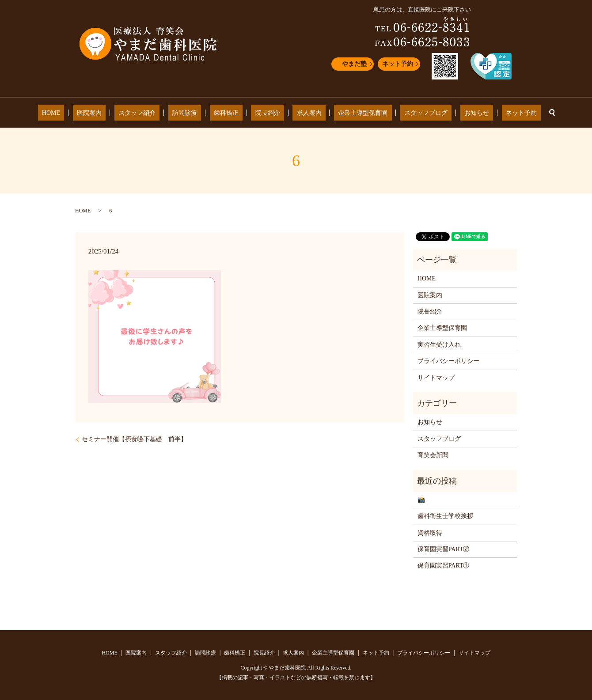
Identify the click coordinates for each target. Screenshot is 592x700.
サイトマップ (436, 378)
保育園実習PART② (444, 549)
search (507, 113)
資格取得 (430, 533)
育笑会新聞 (433, 455)
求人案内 (301, 113)
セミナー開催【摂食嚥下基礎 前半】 (134, 439)
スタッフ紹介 (161, 113)
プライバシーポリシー (448, 361)
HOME (91, 113)
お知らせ (444, 113)
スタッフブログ (402, 113)
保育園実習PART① (444, 566)
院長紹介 (268, 113)
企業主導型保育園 (347, 113)
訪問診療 (201, 113)
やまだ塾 (354, 64)
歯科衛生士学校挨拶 (445, 516)
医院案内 (121, 113)
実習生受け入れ (439, 345)
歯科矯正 (234, 113)
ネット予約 (398, 64)
